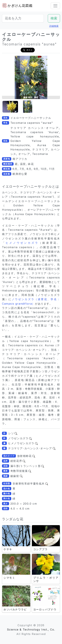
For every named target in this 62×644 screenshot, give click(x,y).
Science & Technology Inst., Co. (31, 630)
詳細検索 (54, 26)
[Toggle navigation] (55, 6)
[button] (10, 107)
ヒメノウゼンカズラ (22, 243)
